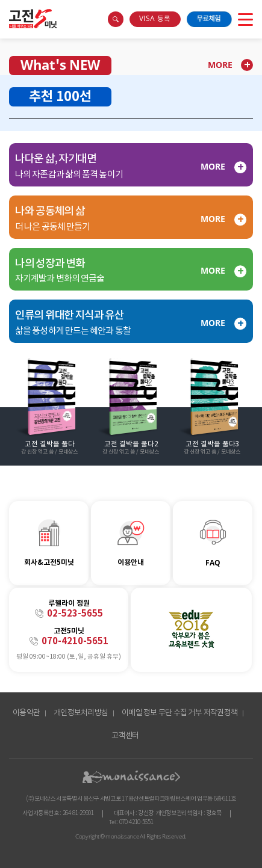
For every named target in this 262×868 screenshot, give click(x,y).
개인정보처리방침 (81, 713)
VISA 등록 (155, 19)
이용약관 (26, 713)
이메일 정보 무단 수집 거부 (162, 713)
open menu (245, 19)
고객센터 (125, 736)
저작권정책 (220, 713)
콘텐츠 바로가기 (22, 11)
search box (116, 19)
